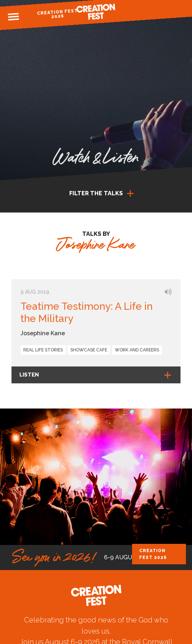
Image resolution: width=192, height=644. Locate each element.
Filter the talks (96, 193)
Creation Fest (96, 12)
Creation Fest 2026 (58, 14)
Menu (14, 17)
